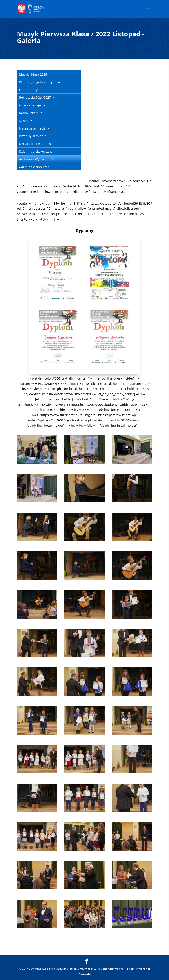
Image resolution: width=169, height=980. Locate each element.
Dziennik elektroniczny (36, 151)
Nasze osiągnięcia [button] (32, 128)
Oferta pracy (28, 90)
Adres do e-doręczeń (34, 167)
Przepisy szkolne (31, 136)
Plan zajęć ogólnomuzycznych (41, 82)
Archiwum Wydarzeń (34, 159)
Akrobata (85, 974)
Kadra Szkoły (28, 113)
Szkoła (24, 121)
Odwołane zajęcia (32, 105)
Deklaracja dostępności (36, 144)
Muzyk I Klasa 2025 (33, 74)
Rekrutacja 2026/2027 (35, 97)
